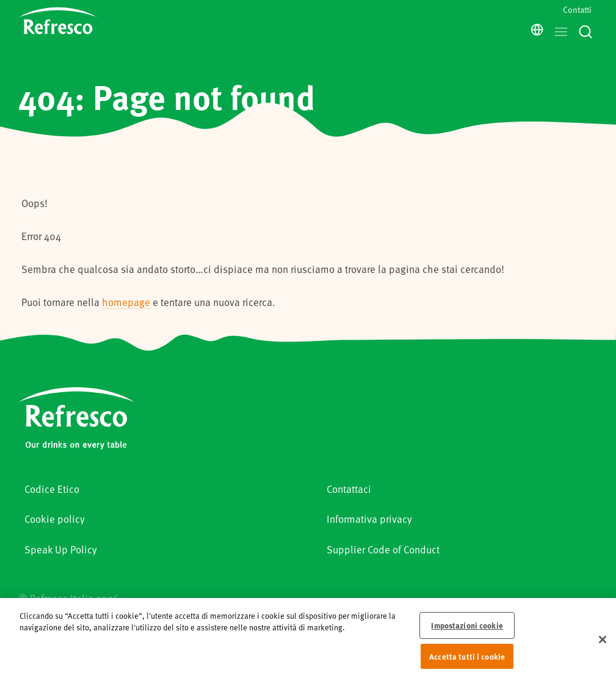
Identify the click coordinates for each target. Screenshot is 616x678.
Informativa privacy (369, 519)
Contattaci (349, 489)
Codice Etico (52, 489)
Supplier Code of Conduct (383, 549)
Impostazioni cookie (467, 630)
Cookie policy (55, 519)
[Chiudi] (603, 644)
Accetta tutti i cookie (467, 661)
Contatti (577, 9)
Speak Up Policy (61, 549)
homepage (126, 302)
